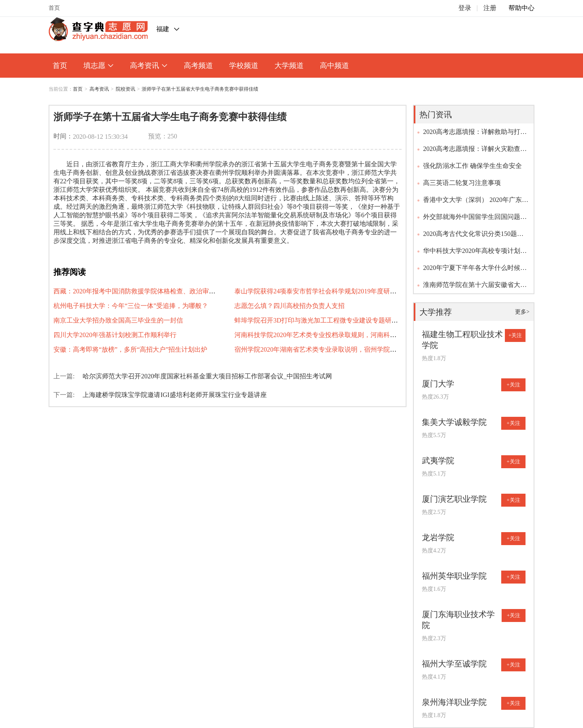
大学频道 (289, 66)
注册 (490, 8)
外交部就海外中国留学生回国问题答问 (475, 219)
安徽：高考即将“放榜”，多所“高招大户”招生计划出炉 (130, 349)
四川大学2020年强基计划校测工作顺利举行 (115, 335)
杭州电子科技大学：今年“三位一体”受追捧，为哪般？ (131, 306)
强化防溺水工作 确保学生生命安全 (472, 166)
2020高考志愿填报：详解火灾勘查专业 (475, 151)
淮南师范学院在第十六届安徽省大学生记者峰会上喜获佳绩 (475, 287)
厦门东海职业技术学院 (458, 620)
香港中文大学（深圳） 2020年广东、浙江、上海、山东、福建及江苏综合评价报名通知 (476, 202)
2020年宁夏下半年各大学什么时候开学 (475, 270)
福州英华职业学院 (454, 576)
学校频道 (244, 66)
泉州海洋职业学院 (454, 702)
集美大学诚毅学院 (454, 422)
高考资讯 (149, 66)
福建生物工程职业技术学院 (462, 340)
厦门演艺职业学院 (454, 499)
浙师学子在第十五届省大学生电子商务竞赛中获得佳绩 (200, 89)
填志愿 (99, 66)
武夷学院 (438, 461)
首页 (54, 8)
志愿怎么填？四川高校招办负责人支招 (289, 306)
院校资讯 (126, 89)
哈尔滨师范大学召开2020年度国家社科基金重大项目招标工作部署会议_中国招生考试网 (207, 376)
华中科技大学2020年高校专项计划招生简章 (475, 253)
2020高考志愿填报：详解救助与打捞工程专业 (475, 134)
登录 (465, 8)
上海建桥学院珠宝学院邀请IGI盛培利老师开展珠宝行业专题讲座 (174, 395)
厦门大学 (438, 384)
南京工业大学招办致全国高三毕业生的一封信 (118, 320)
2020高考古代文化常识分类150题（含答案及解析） (470, 236)
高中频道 (334, 66)
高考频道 (198, 66)
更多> (522, 312)
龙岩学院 (438, 537)
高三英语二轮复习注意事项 (462, 183)
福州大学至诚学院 (454, 664)
